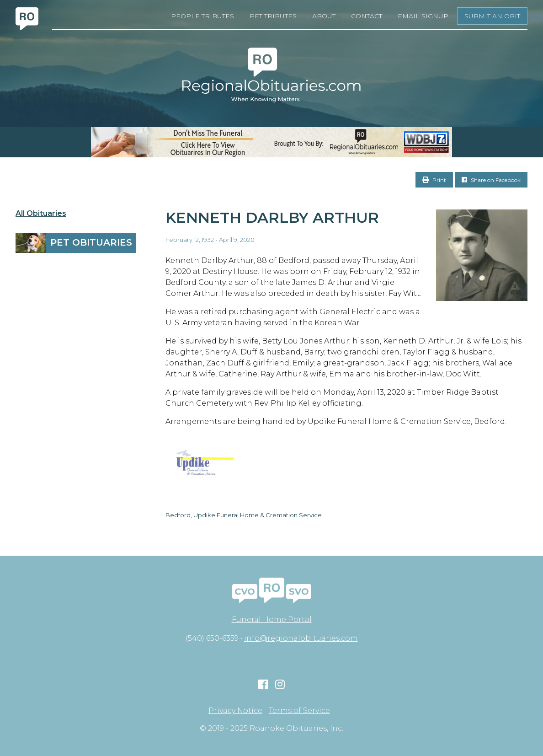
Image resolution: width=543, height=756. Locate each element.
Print (434, 180)
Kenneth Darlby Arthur (272, 217)
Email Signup (423, 16)
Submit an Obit (492, 16)
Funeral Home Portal (272, 619)
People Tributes (202, 16)
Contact (367, 16)
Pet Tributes (273, 16)
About (324, 16)
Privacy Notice (235, 711)
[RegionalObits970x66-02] (271, 142)
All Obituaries (41, 214)
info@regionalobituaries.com (301, 638)
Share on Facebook (491, 180)
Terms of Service (299, 711)
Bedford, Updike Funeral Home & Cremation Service (244, 515)
